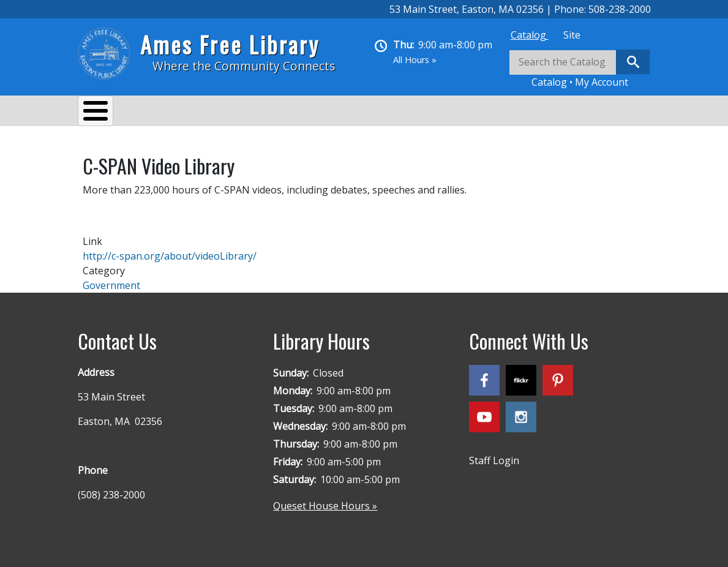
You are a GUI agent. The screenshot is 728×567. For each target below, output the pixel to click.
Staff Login (494, 454)
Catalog (530, 35)
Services (176, 113)
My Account (602, 82)
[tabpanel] (580, 69)
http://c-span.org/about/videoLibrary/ (170, 250)
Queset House (507, 113)
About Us (111, 113)
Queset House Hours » (325, 500)
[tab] (530, 35)
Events (235, 113)
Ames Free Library (230, 44)
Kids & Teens (420, 113)
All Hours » (415, 60)
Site (572, 35)
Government (111, 279)
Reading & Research (320, 113)
